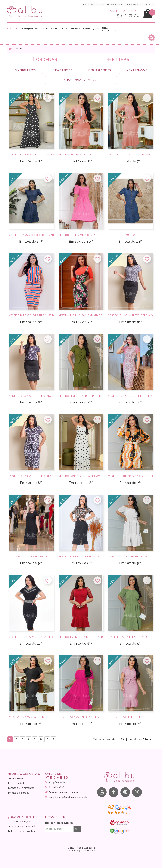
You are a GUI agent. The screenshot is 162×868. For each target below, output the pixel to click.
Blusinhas (73, 28)
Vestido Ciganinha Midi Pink (81, 717)
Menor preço (25, 70)
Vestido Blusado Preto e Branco (131, 315)
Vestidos (13, 28)
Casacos (57, 28)
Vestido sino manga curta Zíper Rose (81, 155)
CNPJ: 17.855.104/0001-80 (81, 851)
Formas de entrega (18, 793)
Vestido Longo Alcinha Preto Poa (31, 155)
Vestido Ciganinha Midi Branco (131, 557)
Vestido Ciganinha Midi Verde (131, 637)
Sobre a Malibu (15, 778)
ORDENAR (44, 60)
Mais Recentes (100, 70)
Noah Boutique (109, 29)
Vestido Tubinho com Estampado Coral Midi (81, 315)
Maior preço (62, 70)
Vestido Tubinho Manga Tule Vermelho (81, 637)
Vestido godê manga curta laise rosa (81, 235)
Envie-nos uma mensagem (63, 792)
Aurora (131, 235)
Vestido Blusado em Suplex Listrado (31, 315)
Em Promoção (137, 70)
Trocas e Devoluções (19, 821)
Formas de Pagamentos (20, 788)
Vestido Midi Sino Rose (131, 717)
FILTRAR (118, 60)
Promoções (91, 28)
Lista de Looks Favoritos (21, 831)
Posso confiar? (15, 783)
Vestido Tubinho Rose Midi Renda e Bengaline (131, 396)
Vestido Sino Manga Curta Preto (31, 717)
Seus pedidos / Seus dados (22, 826)
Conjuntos (31, 28)
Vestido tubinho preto (31, 557)
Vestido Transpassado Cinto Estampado (131, 476)
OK (77, 829)
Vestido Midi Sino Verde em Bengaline (81, 396)
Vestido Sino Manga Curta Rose (131, 155)
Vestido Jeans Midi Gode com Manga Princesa (31, 235)
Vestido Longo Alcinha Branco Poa (81, 476)
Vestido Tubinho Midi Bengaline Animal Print (81, 557)
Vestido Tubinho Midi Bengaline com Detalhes (31, 637)
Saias (45, 28)
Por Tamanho (81, 80)
